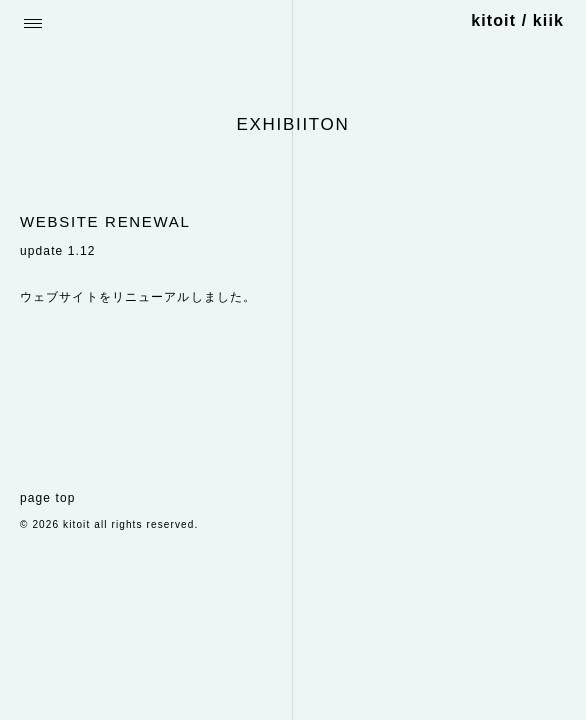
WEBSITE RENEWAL (105, 221)
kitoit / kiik (517, 20)
